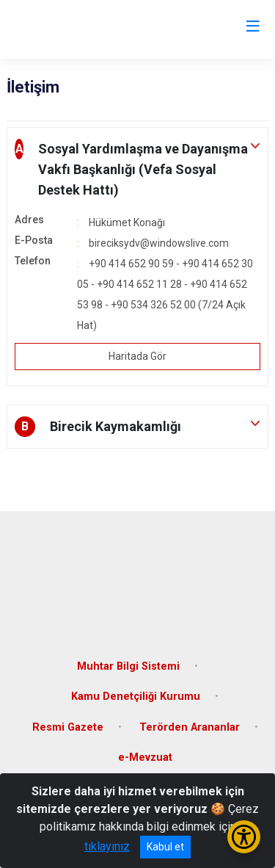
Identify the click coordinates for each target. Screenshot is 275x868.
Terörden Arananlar (190, 727)
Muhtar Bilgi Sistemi (128, 666)
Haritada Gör (137, 356)
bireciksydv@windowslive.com (159, 243)
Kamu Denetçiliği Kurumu (136, 697)
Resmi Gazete (68, 727)
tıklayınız (107, 846)
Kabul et (165, 847)
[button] (137, 170)
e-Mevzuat (145, 757)
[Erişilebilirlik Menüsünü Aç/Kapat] (244, 837)
